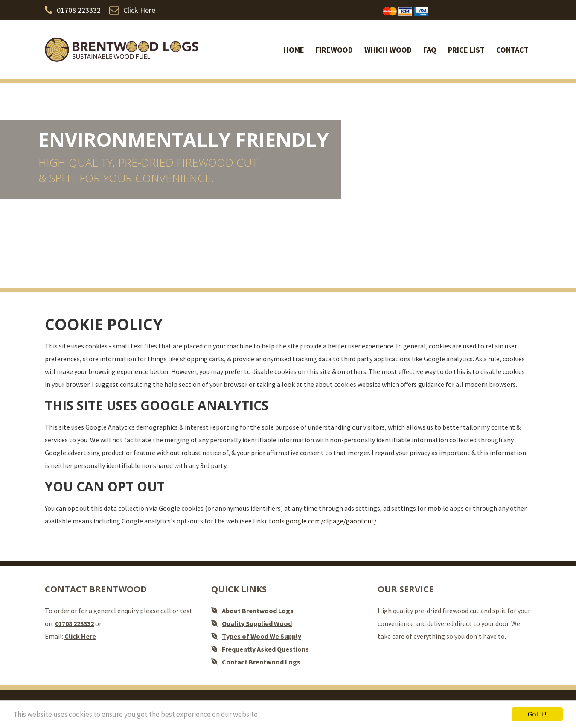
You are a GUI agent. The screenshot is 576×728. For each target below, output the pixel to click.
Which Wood (388, 50)
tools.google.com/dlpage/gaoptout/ (323, 521)
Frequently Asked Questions (265, 649)
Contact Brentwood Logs (261, 662)
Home (294, 50)
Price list (466, 50)
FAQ (430, 50)
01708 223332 (73, 10)
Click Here (132, 10)
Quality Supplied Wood (257, 623)
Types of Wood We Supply (262, 636)
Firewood (334, 50)
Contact (512, 50)
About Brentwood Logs (258, 611)
